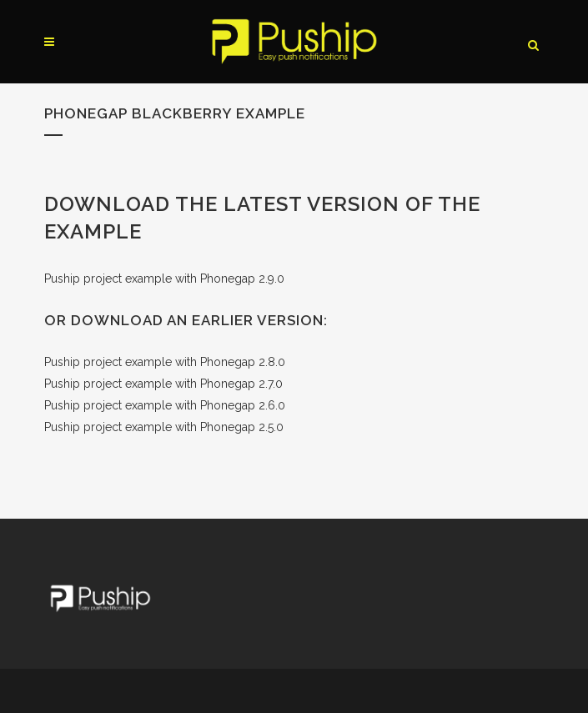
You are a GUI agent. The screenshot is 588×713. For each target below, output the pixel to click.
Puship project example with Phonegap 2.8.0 (165, 362)
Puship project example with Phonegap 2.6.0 (165, 405)
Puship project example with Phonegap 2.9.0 (164, 279)
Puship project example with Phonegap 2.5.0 (164, 427)
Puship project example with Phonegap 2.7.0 (163, 384)
